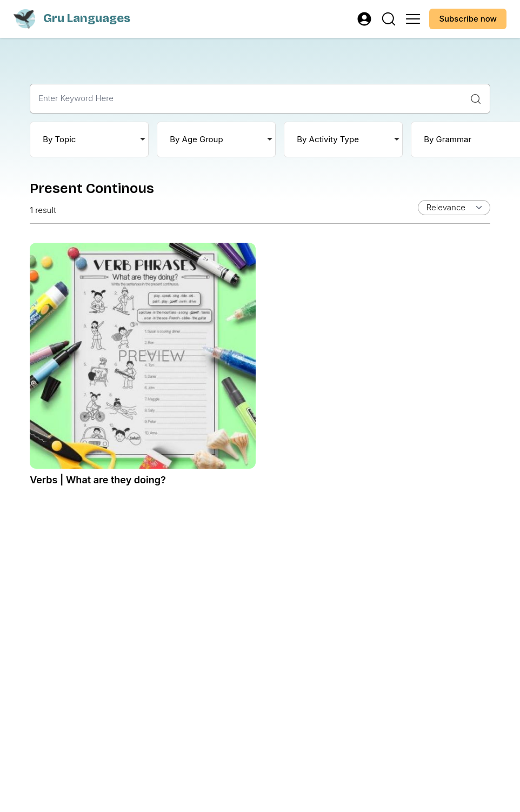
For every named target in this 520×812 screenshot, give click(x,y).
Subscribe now (468, 19)
